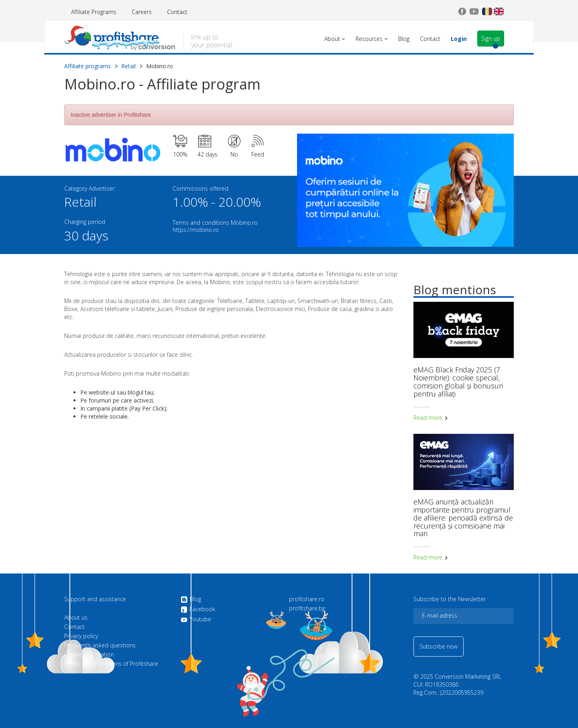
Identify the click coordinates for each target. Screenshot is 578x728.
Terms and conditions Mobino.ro (215, 223)
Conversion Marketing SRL (468, 676)
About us (76, 618)
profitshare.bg (307, 608)
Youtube (196, 619)
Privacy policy (81, 636)
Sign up (491, 38)
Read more (431, 418)
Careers (142, 12)
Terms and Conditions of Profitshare (111, 664)
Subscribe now (439, 646)
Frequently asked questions (100, 645)
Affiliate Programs (94, 12)
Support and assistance (95, 599)
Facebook (198, 610)
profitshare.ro (307, 599)
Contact (177, 12)
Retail (128, 66)
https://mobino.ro (196, 230)
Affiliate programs (88, 66)
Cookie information (89, 655)
